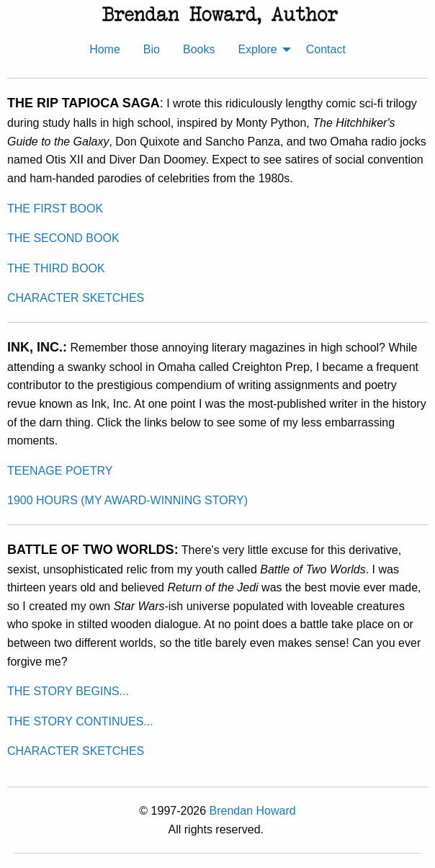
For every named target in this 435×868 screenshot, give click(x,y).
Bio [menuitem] (152, 49)
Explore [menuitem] (257, 49)
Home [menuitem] (105, 49)
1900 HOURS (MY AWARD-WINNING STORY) (127, 500)
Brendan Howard (253, 811)
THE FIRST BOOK (55, 209)
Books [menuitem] (199, 49)
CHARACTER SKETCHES (76, 298)
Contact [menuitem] (326, 49)
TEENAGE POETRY (60, 471)
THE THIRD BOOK (56, 268)
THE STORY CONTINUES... (80, 721)
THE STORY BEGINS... (68, 691)
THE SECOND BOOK (63, 238)
